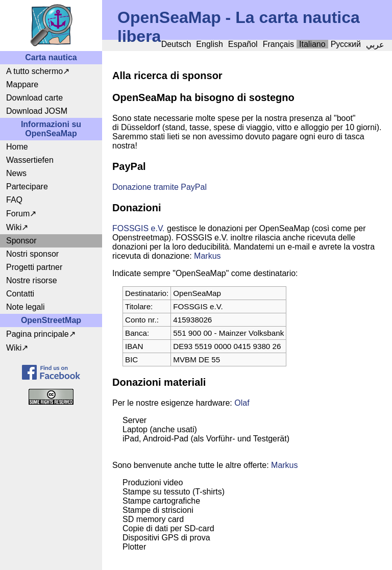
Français (278, 44)
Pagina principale (38, 334)
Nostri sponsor (32, 254)
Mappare (22, 84)
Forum (18, 214)
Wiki (14, 227)
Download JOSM (37, 111)
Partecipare (27, 187)
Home (17, 147)
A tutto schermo (34, 71)
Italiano (312, 44)
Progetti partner (34, 267)
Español (243, 44)
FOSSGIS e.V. (139, 228)
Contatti (20, 294)
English (209, 44)
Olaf (242, 403)
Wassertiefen (30, 160)
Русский (346, 44)
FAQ (14, 200)
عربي (375, 45)
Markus (207, 256)
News (16, 173)
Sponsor (21, 241)
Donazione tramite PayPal (160, 187)
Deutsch (176, 44)
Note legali (26, 307)
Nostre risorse (32, 280)
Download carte (34, 98)
